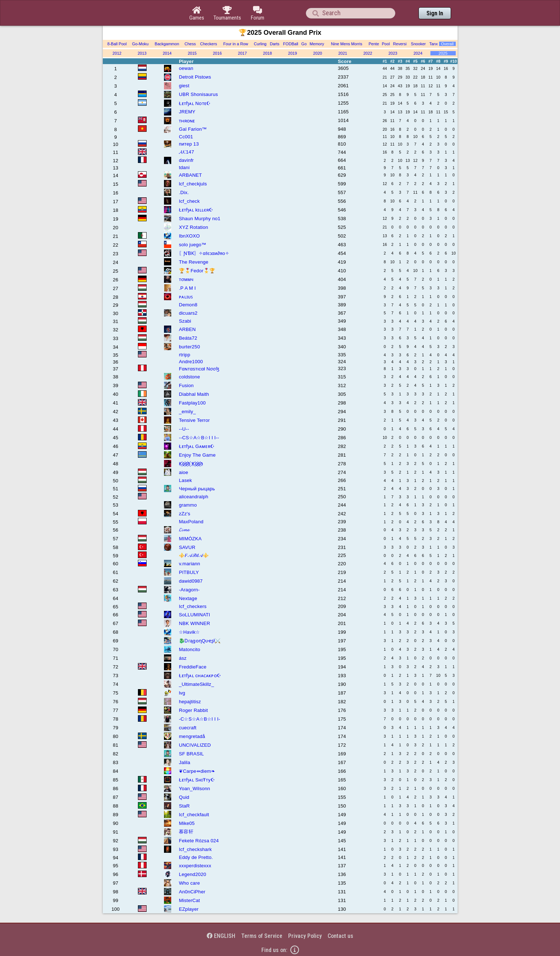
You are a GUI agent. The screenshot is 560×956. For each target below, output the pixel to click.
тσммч (186, 279)
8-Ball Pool (117, 44)
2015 (192, 53)
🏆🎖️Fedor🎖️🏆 (197, 271)
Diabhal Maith (194, 394)
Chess (190, 44)
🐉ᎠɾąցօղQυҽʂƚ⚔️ (200, 641)
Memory (317, 44)
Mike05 (187, 823)
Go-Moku (140, 44)
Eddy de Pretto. (196, 857)
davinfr (186, 160)
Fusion (186, 385)
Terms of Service (262, 936)
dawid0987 (191, 581)
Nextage (188, 598)
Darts (274, 44)
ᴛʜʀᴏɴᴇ (187, 121)
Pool (386, 44)
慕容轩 (186, 832)
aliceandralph (193, 497)
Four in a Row (236, 44)
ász (183, 658)
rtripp (184, 355)
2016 (217, 53)
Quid (184, 797)
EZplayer (189, 909)
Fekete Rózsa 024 (199, 841)
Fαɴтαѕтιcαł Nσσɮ (199, 369)
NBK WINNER (194, 623)
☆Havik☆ (189, 632)
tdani (184, 167)
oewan (186, 68)
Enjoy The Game (197, 455)
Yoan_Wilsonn (194, 789)
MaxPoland (191, 522)
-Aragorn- (189, 590)
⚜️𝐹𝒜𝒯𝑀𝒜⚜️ (194, 555)
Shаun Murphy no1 (200, 219)
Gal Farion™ (193, 129)
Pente (374, 44)
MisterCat (189, 900)
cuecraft (188, 728)
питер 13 (189, 144)
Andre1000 (191, 362)
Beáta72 (188, 338)
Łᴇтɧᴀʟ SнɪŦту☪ (197, 780)
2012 (117, 53)
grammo (188, 505)
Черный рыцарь (197, 489)
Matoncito (190, 649)
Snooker (418, 44)
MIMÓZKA (190, 539)
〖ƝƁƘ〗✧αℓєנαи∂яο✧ (204, 253)
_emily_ (187, 412)
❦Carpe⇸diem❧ (197, 771)
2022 (368, 53)
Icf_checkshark (195, 849)
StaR (184, 806)
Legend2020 (192, 874)
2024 (418, 53)
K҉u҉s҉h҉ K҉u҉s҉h (191, 464)
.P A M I (187, 288)
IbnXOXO (189, 236)
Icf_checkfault (194, 815)
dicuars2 (188, 313)
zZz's (184, 514)
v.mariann (190, 564)
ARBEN (187, 329)
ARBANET (190, 175)
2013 (142, 53)
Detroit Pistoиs (195, 77)
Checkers (209, 44)
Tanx (433, 44)
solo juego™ (193, 245)
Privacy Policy (305, 936)
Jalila (184, 762)
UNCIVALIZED (195, 745)
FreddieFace (193, 667)
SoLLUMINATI (194, 615)
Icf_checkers (193, 606)
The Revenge (193, 262)
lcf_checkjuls (193, 184)
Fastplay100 (192, 403)
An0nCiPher (192, 892)
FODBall (291, 44)
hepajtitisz (190, 702)
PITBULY (189, 572)
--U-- (184, 429)
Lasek (185, 480)
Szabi (185, 321)
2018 (268, 53)
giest (184, 86)
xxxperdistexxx (195, 866)
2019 (293, 53)
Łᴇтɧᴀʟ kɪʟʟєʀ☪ (196, 210)
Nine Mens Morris (347, 44)
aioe (184, 472)
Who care (189, 883)
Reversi (400, 44)
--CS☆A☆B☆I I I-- (199, 438)
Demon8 (188, 305)
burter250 (189, 347)
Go (304, 44)
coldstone (189, 377)
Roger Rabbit (193, 710)
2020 (318, 53)
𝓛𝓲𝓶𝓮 (184, 530)
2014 (167, 53)
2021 (343, 53)
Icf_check (189, 201)
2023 (393, 53)
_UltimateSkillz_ (196, 684)
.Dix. (184, 192)
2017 (242, 53)
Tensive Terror (194, 420)
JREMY (187, 112)
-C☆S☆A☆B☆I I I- (199, 719)
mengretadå (192, 736)
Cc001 (186, 137)
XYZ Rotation (193, 227)
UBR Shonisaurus (198, 94)
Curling (260, 44)
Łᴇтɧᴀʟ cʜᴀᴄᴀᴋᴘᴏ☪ (200, 676)
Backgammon (167, 44)
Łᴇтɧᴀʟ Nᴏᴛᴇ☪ (195, 103)
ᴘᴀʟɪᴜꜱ (186, 297)
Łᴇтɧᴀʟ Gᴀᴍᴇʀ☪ (197, 446)
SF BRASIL (191, 754)
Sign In (435, 13)
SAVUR (187, 547)
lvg (182, 693)
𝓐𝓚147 (186, 152)
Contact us (340, 936)
